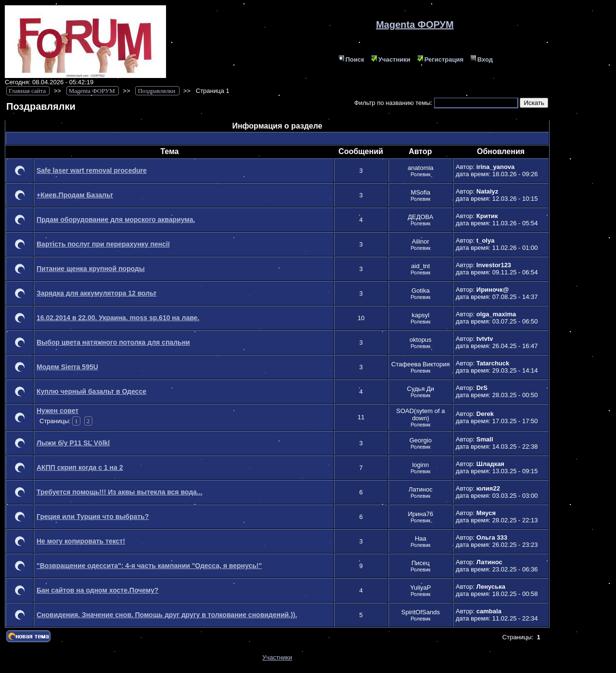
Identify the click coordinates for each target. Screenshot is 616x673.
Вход (481, 59)
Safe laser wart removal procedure (92, 170)
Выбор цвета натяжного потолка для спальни (113, 342)
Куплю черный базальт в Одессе (91, 391)
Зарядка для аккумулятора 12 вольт (96, 293)
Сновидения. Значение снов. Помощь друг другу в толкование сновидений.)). (167, 615)
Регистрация (440, 59)
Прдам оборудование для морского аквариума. (116, 220)
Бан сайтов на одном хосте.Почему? (97, 590)
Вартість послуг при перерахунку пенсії (103, 244)
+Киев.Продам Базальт (75, 195)
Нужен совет (58, 411)
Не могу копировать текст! (81, 541)
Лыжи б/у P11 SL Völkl (73, 443)
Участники (391, 59)
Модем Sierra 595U (67, 367)
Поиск (351, 59)
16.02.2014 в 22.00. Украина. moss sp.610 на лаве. (118, 318)
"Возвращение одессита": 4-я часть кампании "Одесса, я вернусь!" (149, 566)
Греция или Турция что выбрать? (93, 517)
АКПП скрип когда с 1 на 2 (80, 467)
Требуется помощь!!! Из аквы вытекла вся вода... (120, 492)
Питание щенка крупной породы (91, 269)
